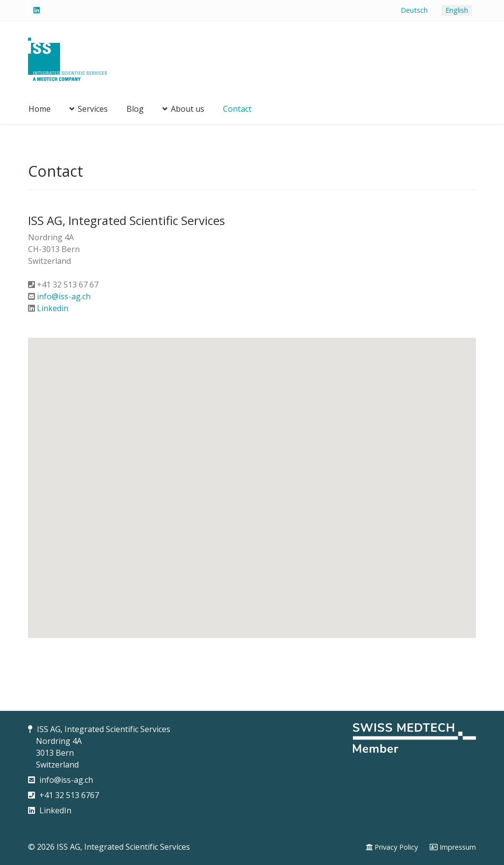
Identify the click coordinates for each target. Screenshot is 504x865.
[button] (252, 479)
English (457, 10)
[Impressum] (453, 847)
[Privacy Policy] (392, 847)
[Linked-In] (37, 10)
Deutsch (414, 10)
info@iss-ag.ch (64, 296)
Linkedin (53, 308)
